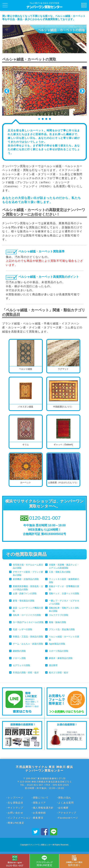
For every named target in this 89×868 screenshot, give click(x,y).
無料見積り (74, 861)
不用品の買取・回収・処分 (26, 673)
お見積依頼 (39, 813)
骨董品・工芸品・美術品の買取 (28, 637)
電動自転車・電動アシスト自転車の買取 (64, 610)
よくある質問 (66, 803)
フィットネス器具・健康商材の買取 (64, 581)
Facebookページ (68, 818)
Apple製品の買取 (57, 644)
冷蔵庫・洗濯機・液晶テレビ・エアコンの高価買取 (64, 566)
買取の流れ (65, 798)
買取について (41, 798)
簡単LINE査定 (16, 823)
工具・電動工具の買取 (60, 572)
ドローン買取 (19, 658)
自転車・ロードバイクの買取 (27, 615)
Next (82, 91)
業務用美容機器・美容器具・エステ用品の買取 (28, 588)
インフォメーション (19, 818)
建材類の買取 (19, 651)
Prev (7, 91)
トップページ (15, 798)
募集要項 (38, 818)
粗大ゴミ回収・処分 (59, 673)
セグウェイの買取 (21, 665)
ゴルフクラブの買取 (59, 615)
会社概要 (63, 808)
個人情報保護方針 (43, 808)
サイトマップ (15, 808)
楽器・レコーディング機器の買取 (28, 610)
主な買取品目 (15, 803)
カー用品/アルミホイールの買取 (28, 622)
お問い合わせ (15, 813)
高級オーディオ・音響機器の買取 (64, 588)
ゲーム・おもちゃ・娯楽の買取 (28, 644)
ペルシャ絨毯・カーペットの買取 (64, 638)
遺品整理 (53, 665)
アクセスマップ (67, 813)
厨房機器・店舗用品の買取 (26, 579)
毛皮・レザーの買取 (23, 629)
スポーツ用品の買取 (59, 651)
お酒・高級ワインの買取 (25, 594)
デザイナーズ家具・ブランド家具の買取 (28, 574)
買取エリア (39, 803)
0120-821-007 (15, 861)
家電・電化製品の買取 (24, 601)
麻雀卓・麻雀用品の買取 (61, 658)
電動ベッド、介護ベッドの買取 (64, 594)
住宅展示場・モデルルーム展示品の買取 (28, 566)
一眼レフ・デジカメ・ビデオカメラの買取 (64, 602)
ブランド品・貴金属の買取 (62, 629)
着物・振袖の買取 (57, 622)
